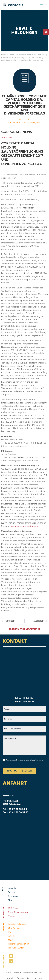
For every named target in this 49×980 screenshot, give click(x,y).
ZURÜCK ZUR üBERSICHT (25, 629)
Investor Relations (17, 924)
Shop (11, 900)
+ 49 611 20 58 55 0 (17, 809)
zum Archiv (7, 138)
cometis (12, 888)
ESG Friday (13, 908)
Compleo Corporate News (20, 55)
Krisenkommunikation (19, 944)
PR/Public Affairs (16, 948)
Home (4, 55)
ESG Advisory (15, 928)
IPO (10, 932)
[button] (41, 4)
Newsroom (13, 896)
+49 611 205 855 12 (24, 702)
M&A (11, 940)
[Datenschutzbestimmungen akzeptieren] (42, 760)
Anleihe (12, 936)
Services (12, 892)
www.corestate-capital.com (24, 526)
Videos (11, 916)
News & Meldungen (18, 912)
